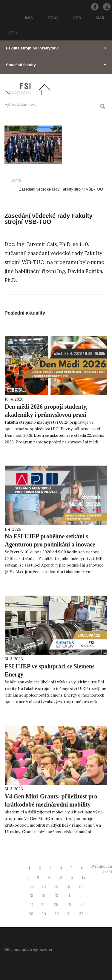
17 (80, 886)
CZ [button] (13, 33)
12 (84, 877)
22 (81, 896)
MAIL (101, 18)
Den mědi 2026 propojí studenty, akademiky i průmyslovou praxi (46, 411)
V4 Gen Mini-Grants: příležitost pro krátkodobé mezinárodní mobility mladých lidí (51, 804)
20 (56, 896)
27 (82, 905)
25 (56, 905)
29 (44, 914)
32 (81, 914)
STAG (53, 18)
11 (72, 877)
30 (57, 914)
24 (43, 905)
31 (69, 914)
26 (69, 905)
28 (31, 914)
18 (31, 896)
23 (31, 905)
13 (32, 886)
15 (56, 886)
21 (68, 896)
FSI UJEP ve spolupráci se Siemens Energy (50, 670)
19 (43, 896)
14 (44, 886)
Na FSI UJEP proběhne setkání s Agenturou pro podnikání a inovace (50, 540)
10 (60, 877)
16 (68, 886)
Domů (16, 180)
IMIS (29, 18)
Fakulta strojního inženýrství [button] (56, 48)
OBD (77, 18)
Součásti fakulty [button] (56, 65)
